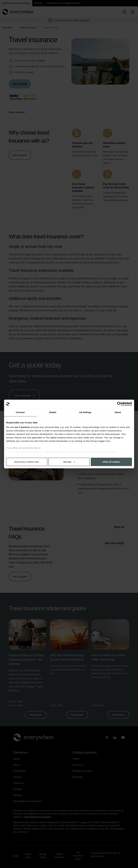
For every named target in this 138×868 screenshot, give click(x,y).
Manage (69, 462)
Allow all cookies (111, 462)
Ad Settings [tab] (85, 412)
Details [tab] (53, 412)
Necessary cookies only (27, 462)
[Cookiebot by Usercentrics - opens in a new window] (119, 404)
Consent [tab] (20, 412)
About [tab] (118, 412)
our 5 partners (23, 427)
